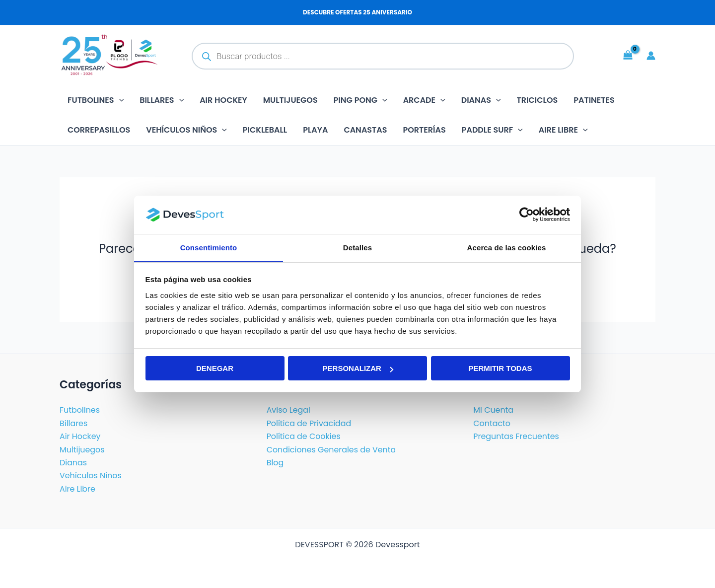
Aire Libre (77, 489)
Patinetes (594, 100)
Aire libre (563, 130)
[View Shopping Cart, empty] (628, 55)
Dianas (481, 100)
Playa (315, 130)
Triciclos (537, 100)
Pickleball (265, 130)
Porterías (425, 130)
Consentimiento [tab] (209, 247)
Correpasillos (99, 130)
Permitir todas (500, 369)
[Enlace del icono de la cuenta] (651, 56)
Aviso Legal (289, 410)
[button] (119, 100)
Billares (162, 100)
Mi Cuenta (493, 410)
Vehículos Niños (186, 130)
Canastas (365, 130)
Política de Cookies (304, 436)
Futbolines (96, 100)
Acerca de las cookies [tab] (507, 247)
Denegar (215, 369)
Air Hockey (223, 100)
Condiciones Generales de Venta (332, 450)
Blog (275, 463)
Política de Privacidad (309, 423)
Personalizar (358, 369)
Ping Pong (360, 100)
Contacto (492, 423)
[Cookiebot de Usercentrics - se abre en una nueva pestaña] (527, 215)
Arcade (424, 100)
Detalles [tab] (357, 247)
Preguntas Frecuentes (516, 436)
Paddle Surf (492, 130)
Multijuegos (290, 100)
